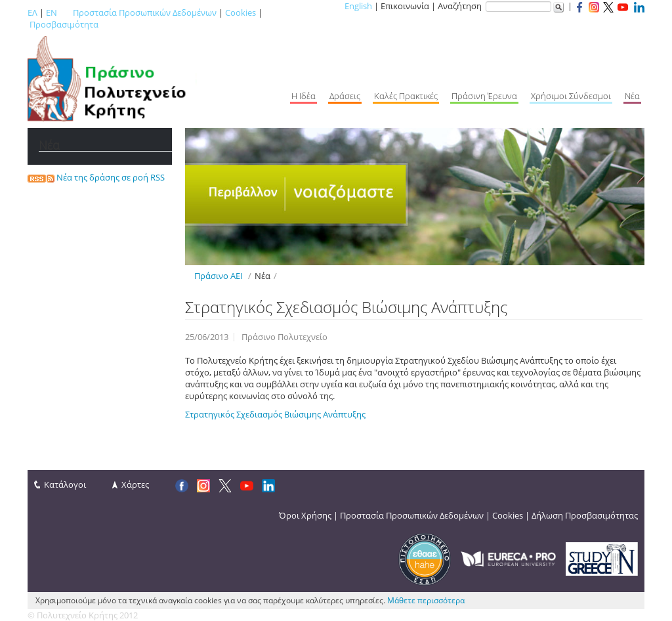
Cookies (241, 12)
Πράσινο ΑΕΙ (219, 276)
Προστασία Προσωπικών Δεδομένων (145, 12)
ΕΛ (32, 12)
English (358, 6)
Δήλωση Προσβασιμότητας (585, 515)
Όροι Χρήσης (305, 515)
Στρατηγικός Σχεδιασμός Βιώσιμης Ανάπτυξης (275, 414)
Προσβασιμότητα (64, 24)
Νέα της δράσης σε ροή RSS (96, 177)
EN (52, 12)
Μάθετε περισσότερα (426, 600)
